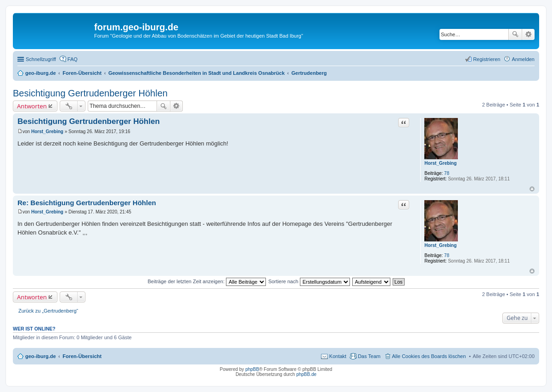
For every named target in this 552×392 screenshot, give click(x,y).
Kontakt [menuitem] (338, 356)
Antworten (32, 106)
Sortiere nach (309, 281)
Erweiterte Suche (528, 34)
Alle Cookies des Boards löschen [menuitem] (429, 356)
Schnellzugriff (41, 59)
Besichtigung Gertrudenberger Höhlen (90, 93)
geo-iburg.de (41, 356)
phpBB (252, 369)
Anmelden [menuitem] (523, 59)
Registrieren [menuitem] (487, 59)
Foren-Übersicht (82, 356)
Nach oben (532, 189)
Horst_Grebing (440, 163)
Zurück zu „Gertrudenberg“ (48, 311)
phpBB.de (306, 374)
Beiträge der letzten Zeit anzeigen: (207, 281)
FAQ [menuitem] (73, 59)
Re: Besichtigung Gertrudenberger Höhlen (87, 203)
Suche (515, 34)
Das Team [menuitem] (369, 356)
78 (447, 173)
